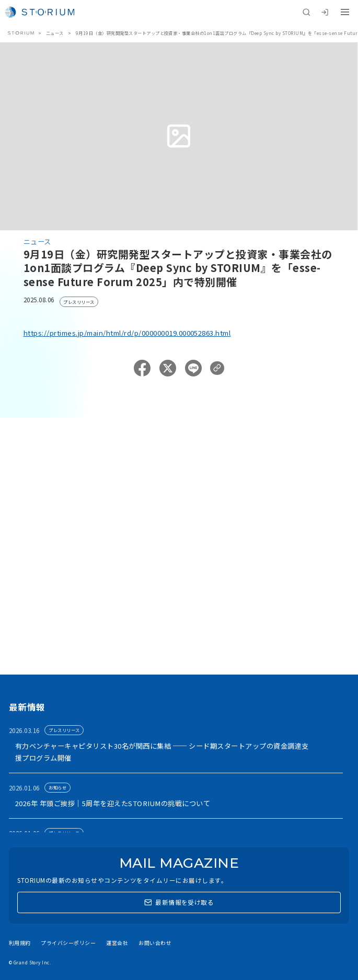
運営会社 (117, 943)
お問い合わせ (155, 943)
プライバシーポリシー (68, 943)
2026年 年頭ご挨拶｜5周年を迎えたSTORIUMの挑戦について (113, 803)
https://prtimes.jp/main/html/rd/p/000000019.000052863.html (127, 333)
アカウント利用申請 (66, 592)
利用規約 (20, 943)
